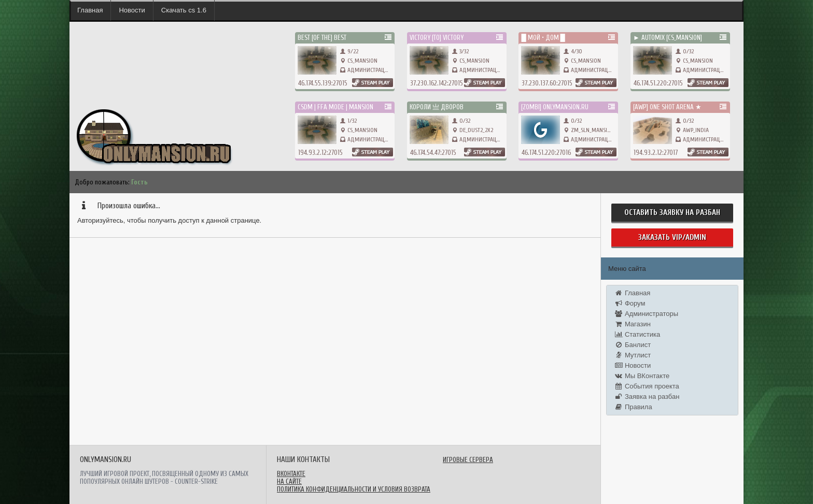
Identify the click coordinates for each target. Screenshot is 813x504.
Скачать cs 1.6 (184, 10)
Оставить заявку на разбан (672, 213)
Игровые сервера (468, 460)
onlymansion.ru (90, 99)
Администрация (369, 70)
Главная (90, 10)
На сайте (289, 481)
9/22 (349, 51)
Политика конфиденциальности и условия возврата (354, 489)
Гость (139, 182)
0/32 (685, 51)
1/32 (348, 121)
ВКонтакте (291, 474)
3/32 (460, 51)
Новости (132, 10)
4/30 (573, 51)
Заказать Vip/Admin (672, 237)
